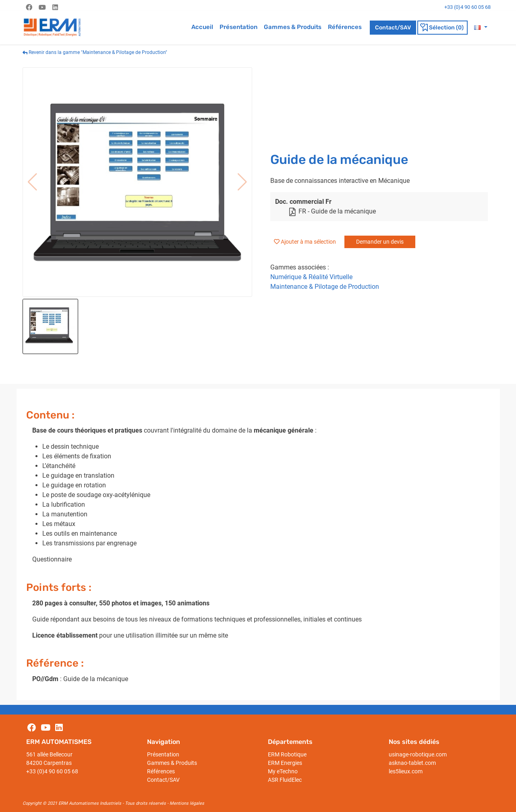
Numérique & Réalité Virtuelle (311, 277)
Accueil (202, 27)
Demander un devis (380, 242)
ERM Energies (285, 763)
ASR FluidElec (285, 780)
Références (345, 27)
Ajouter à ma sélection (308, 242)
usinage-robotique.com (418, 754)
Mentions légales (187, 803)
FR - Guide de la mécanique (332, 211)
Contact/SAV (393, 28)
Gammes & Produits (293, 27)
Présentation (238, 27)
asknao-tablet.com (412, 763)
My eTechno (283, 771)
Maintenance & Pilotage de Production (325, 287)
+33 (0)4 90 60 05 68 (52, 771)
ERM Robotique (287, 754)
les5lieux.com (406, 771)
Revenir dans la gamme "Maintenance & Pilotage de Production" (95, 52)
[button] (481, 27)
